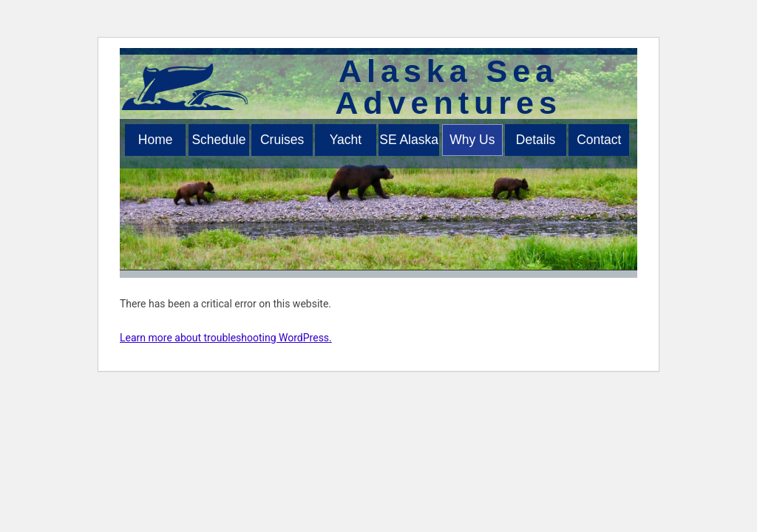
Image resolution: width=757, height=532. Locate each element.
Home (156, 140)
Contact (599, 140)
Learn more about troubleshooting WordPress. (226, 338)
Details (536, 140)
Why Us (472, 140)
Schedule (218, 140)
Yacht (346, 140)
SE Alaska (409, 140)
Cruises (282, 140)
